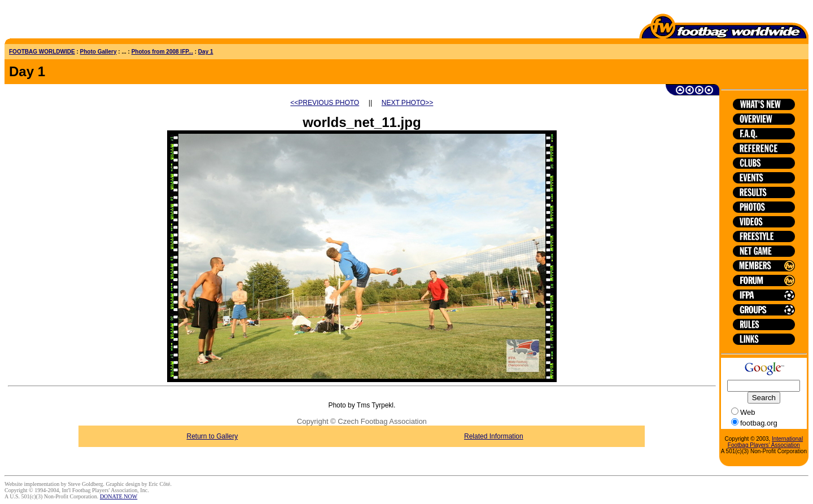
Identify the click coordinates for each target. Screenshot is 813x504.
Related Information (494, 436)
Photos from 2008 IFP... (162, 52)
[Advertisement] (71, 21)
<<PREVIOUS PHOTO (325, 103)
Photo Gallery (99, 52)
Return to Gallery (213, 436)
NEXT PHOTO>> (408, 103)
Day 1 (206, 52)
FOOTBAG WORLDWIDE (42, 52)
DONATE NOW (119, 496)
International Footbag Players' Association (765, 442)
